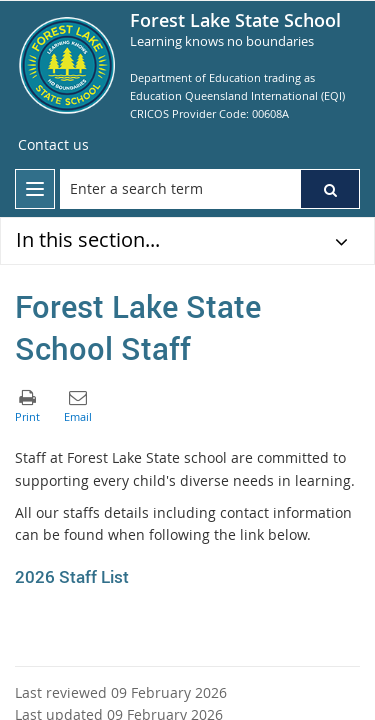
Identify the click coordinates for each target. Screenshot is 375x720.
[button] (330, 189)
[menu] (35, 189)
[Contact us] (53, 145)
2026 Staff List (72, 576)
